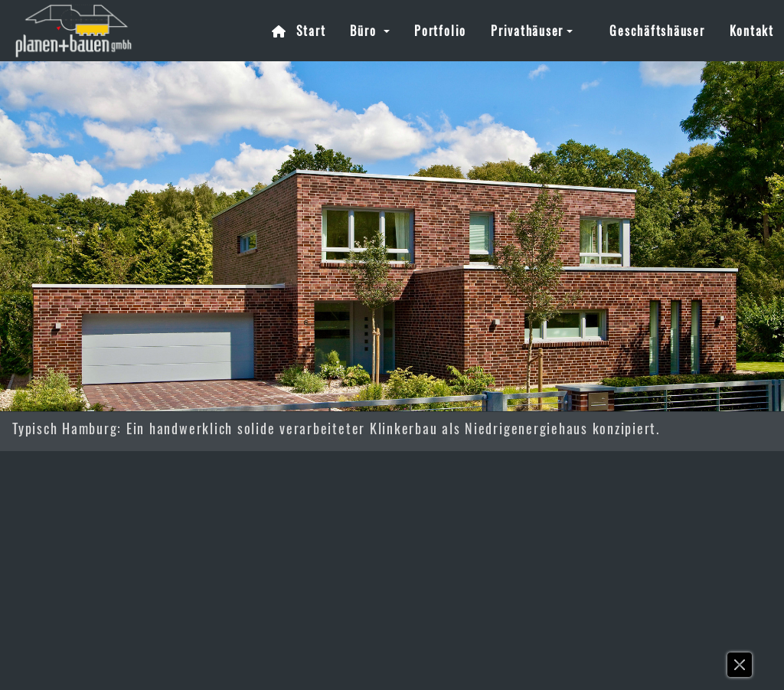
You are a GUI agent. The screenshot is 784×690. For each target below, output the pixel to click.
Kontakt (752, 31)
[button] (740, 669)
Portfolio (440, 31)
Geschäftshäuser (657, 31)
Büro (365, 31)
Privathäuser (527, 31)
